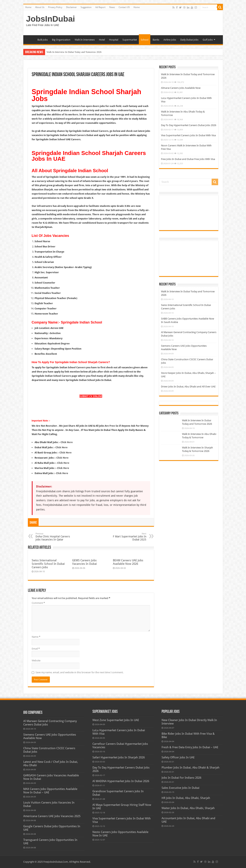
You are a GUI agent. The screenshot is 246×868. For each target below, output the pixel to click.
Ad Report (100, 7)
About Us (40, 7)
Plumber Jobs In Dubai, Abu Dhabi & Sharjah (191, 768)
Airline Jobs (170, 40)
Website (36, 661)
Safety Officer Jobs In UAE (178, 757)
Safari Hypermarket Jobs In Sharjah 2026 (119, 757)
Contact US (124, 7)
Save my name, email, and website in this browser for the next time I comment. (79, 672)
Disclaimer (71, 7)
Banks (156, 40)
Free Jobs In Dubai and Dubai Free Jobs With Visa (188, 159)
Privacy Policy (55, 7)
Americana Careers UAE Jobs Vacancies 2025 (52, 816)
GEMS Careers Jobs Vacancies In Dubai (85, 562)
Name (36, 637)
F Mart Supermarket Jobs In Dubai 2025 (127, 537)
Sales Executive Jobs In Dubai (180, 788)
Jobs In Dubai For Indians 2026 (181, 778)
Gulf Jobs (208, 40)
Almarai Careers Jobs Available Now (181, 88)
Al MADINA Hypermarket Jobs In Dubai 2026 (121, 781)
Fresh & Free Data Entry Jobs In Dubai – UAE (190, 747)
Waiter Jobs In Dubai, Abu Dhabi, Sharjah (188, 808)
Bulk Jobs (43, 40)
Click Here (66, 453)
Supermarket (130, 40)
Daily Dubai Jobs (189, 40)
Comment (38, 603)
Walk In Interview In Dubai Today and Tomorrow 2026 (74, 52)
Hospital (114, 40)
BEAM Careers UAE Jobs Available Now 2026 (128, 562)
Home (28, 7)
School (145, 40)
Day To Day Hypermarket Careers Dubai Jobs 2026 (189, 125)
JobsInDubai (51, 19)
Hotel (102, 40)
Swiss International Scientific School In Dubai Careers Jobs (48, 564)
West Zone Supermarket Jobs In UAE (116, 720)
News (112, 7)
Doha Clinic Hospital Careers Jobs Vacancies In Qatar (55, 537)
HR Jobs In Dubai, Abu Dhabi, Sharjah (186, 798)
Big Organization (61, 40)
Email (36, 649)
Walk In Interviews (85, 40)
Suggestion (86, 7)
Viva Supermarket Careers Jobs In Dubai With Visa (188, 135)
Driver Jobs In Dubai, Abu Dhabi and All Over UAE (188, 387)
